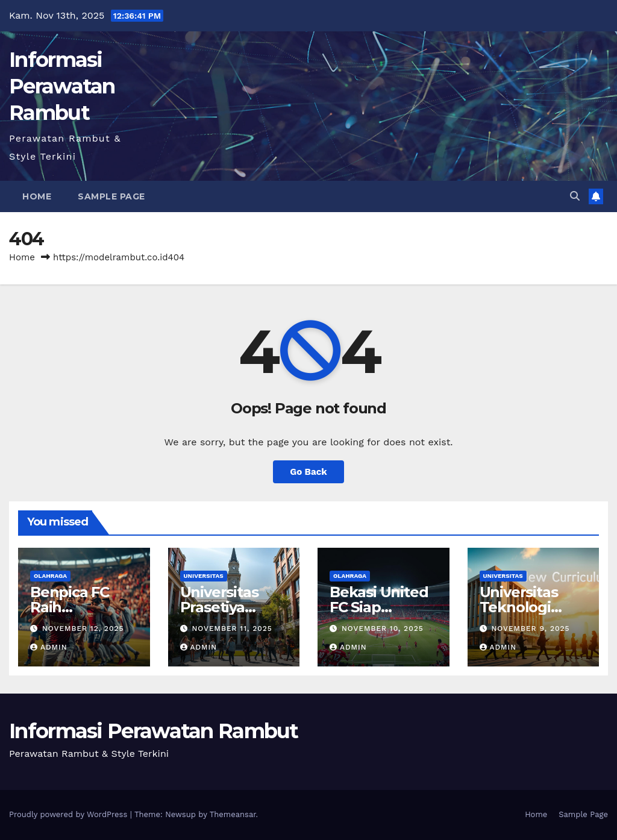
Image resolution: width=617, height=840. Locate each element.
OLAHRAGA (50, 576)
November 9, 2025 (530, 628)
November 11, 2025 (232, 628)
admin (49, 647)
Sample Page (111, 196)
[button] (575, 196)
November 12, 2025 (83, 628)
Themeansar (233, 814)
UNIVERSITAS (204, 576)
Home (37, 196)
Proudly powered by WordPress (70, 814)
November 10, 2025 (383, 628)
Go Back (308, 472)
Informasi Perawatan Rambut (62, 86)
